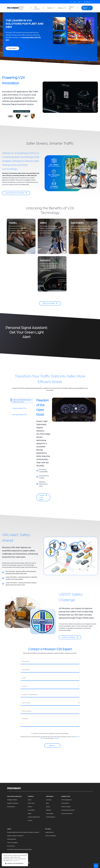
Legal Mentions (49, 832)
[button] (15, 863)
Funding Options (51, 817)
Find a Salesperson (67, 800)
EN (96, 866)
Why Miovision (37, 8)
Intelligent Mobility (12, 800)
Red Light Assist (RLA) (20, 414)
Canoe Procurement (67, 813)
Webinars (49, 810)
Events (48, 807)
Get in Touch (31, 803)
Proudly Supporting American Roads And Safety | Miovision (23, 832)
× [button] (26, 855)
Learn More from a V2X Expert (16, 193)
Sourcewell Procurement (68, 810)
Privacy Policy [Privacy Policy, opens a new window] (16, 861)
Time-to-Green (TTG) (19, 408)
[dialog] (15, 860)
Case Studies (50, 813)
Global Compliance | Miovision (15, 836)
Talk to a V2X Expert (50, 303)
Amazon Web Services (34, 817)
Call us (89, 2)
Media (29, 813)
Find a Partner (65, 803)
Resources (61, 8)
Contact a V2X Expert (43, 497)
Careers (30, 807)
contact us (57, 738)
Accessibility (31, 810)
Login (80, 2)
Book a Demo (85, 8)
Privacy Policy (11, 846)
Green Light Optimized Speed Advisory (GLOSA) (21, 400)
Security (30, 820)
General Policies (12, 839)
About (29, 800)
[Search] (71, 2)
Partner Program (66, 807)
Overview (49, 800)
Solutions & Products (21, 8)
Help (74, 2)
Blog (47, 803)
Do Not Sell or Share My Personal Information (19, 849)
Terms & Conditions (12, 842)
